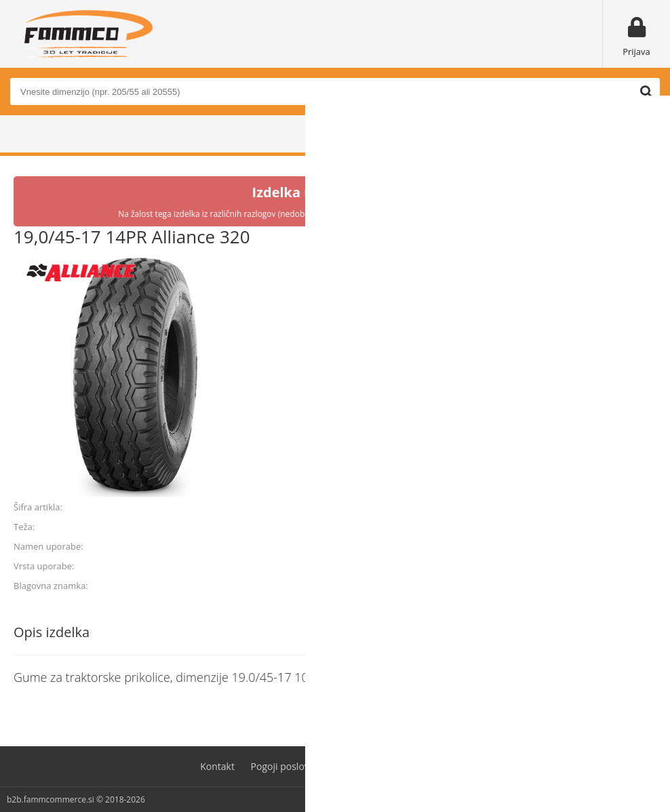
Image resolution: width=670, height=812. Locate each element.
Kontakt (217, 766)
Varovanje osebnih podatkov (407, 766)
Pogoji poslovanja (290, 766)
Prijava (636, 52)
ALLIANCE (636, 586)
